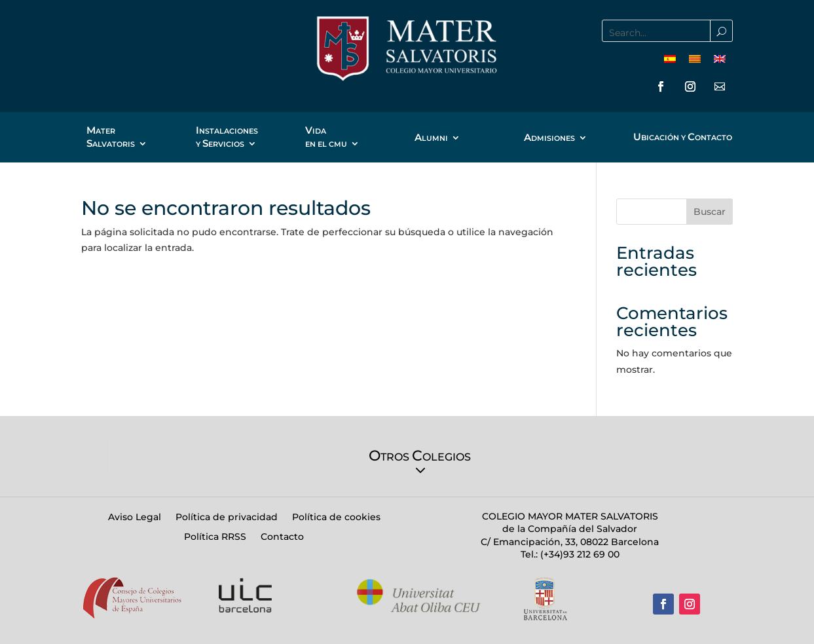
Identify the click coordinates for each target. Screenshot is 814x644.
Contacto (282, 537)
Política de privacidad (227, 518)
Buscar (710, 212)
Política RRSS (215, 537)
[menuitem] (670, 59)
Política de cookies (336, 518)
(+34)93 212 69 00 (579, 554)
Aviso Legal (135, 518)
